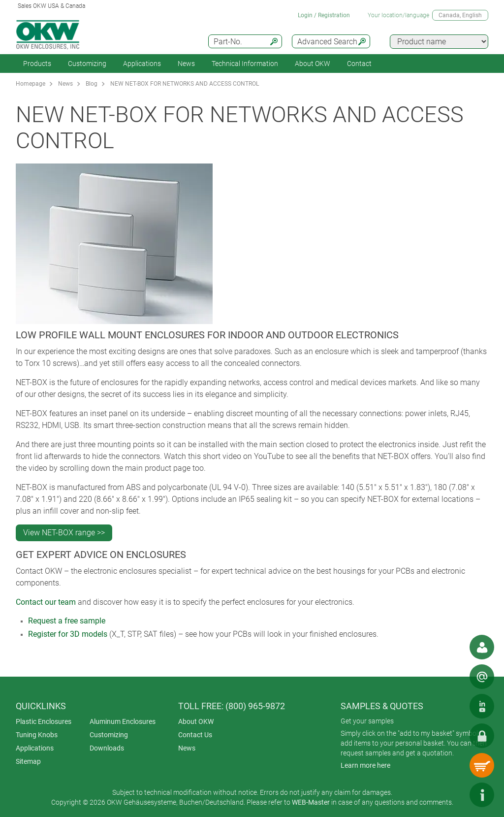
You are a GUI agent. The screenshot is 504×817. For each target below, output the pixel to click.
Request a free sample (67, 621)
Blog (92, 84)
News (186, 64)
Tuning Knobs (37, 735)
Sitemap (28, 761)
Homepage (31, 84)
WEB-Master (311, 802)
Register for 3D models (68, 634)
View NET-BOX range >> (64, 533)
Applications (142, 64)
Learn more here (365, 765)
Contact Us (195, 735)
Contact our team (46, 602)
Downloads (107, 748)
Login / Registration (324, 15)
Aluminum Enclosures (123, 721)
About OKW (196, 721)
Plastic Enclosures (44, 721)
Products (37, 64)
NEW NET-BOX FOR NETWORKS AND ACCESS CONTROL (185, 84)
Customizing (87, 64)
